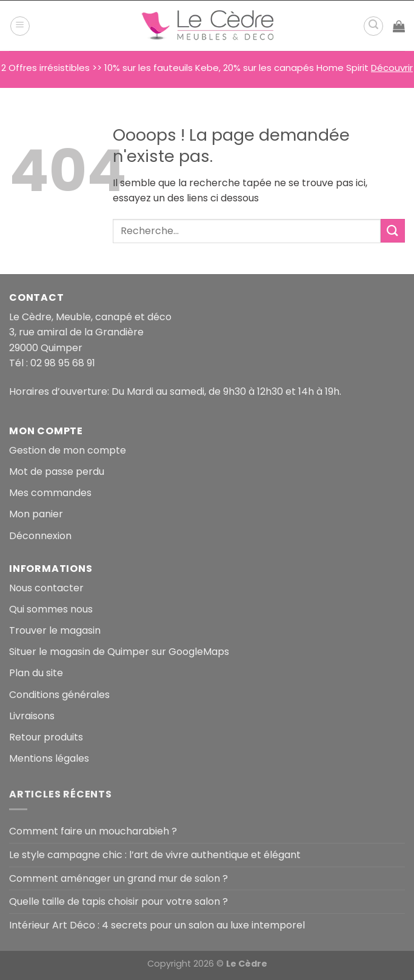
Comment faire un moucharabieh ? (93, 831)
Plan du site (36, 673)
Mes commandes (50, 493)
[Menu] (20, 26)
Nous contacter (46, 588)
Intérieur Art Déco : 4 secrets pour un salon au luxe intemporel (157, 925)
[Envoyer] (393, 231)
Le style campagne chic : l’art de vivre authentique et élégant (155, 855)
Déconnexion (40, 536)
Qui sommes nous (51, 609)
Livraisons (32, 716)
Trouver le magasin (55, 630)
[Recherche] (373, 26)
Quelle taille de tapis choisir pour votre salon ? (119, 901)
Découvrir (392, 68)
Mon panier (36, 514)
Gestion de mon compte (68, 450)
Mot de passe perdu (57, 472)
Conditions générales (59, 695)
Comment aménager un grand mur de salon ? (119, 878)
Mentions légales (49, 758)
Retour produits (46, 737)
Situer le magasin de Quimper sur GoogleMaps (119, 652)
